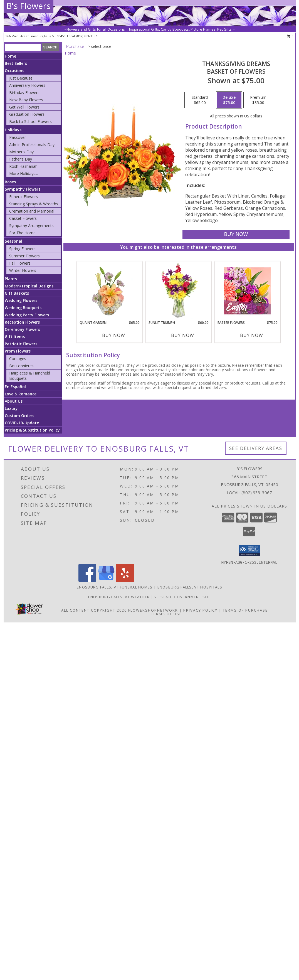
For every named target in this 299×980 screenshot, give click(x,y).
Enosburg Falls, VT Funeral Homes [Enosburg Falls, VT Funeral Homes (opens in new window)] (115, 587)
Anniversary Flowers (27, 85)
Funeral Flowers (24, 197)
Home (10, 56)
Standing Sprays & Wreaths (34, 204)
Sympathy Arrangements (31, 226)
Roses (10, 182)
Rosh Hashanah (23, 166)
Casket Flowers (23, 218)
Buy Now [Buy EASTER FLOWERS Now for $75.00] (252, 335)
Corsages (18, 359)
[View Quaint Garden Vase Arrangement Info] (109, 291)
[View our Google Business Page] (106, 580)
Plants (11, 279)
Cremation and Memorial (32, 211)
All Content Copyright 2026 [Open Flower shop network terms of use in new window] (94, 610)
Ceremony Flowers (22, 329)
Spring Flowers (22, 249)
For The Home (22, 233)
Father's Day (21, 159)
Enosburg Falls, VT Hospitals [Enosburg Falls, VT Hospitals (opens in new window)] (190, 587)
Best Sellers (16, 63)
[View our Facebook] (87, 580)
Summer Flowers (24, 256)
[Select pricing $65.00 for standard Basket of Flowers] (200, 100)
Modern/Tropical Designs (29, 286)
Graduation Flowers (27, 114)
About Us (14, 401)
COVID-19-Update (22, 423)
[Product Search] (23, 47)
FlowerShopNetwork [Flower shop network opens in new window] (153, 610)
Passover (18, 137)
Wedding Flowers (21, 300)
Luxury (11, 408)
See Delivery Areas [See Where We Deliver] (256, 448)
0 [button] (290, 36)
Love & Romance (21, 394)
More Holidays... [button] (24, 173)
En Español (15, 387)
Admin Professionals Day (32, 145)
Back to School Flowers (30, 121)
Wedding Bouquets (23, 308)
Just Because (21, 78)
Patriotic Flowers (21, 344)
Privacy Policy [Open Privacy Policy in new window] (200, 610)
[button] (249, 550)
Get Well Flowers (24, 107)
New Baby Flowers (26, 100)
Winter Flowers (23, 270)
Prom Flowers (18, 351)
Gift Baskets (17, 293)
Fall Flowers (20, 263)
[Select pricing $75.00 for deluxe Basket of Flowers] (229, 100)
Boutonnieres (21, 366)
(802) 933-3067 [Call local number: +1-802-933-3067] (87, 36)
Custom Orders (19, 416)
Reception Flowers (22, 322)
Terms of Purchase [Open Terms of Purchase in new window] (245, 610)
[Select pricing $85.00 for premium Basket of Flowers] (258, 100)
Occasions (14, 71)
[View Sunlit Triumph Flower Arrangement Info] (178, 291)
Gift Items (15, 337)
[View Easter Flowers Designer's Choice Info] (247, 291)
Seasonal (13, 241)
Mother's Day (21, 152)
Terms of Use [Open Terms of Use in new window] (166, 614)
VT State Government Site (183, 597)
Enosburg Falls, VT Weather (119, 597)
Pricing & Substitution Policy (32, 430)
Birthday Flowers (24, 93)
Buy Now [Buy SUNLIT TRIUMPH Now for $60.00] (183, 335)
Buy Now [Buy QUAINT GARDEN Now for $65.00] (114, 335)
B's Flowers (29, 6)
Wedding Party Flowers (27, 315)
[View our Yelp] (125, 580)
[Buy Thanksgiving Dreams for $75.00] (236, 234)
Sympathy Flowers (23, 189)
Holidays (13, 130)
